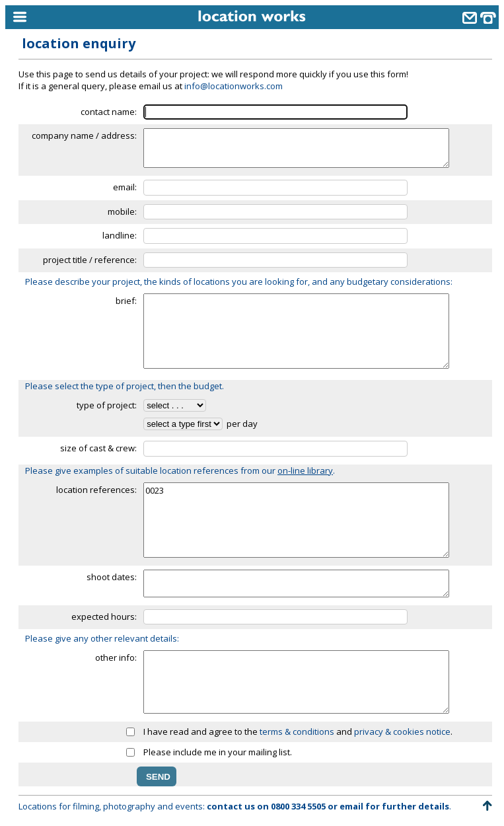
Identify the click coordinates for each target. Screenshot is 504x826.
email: (125, 187)
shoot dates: (112, 577)
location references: (96, 490)
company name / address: (84, 135)
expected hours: (104, 617)
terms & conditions (297, 732)
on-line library (305, 470)
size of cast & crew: (98, 448)
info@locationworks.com (234, 86)
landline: (120, 235)
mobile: (122, 211)
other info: (116, 657)
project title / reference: (90, 260)
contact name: (109, 112)
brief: (126, 301)
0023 (296, 520)
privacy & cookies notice (402, 732)
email (351, 806)
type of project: (107, 405)
